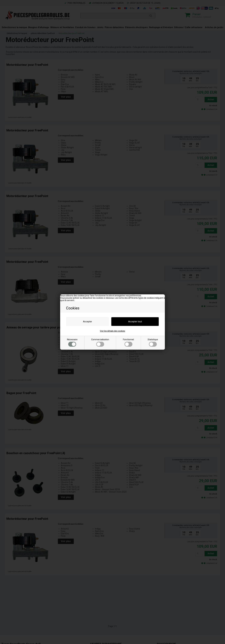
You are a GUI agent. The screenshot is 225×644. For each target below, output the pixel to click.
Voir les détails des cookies (113, 331)
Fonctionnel (128, 342)
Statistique (153, 342)
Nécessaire (72, 342)
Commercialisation (100, 342)
